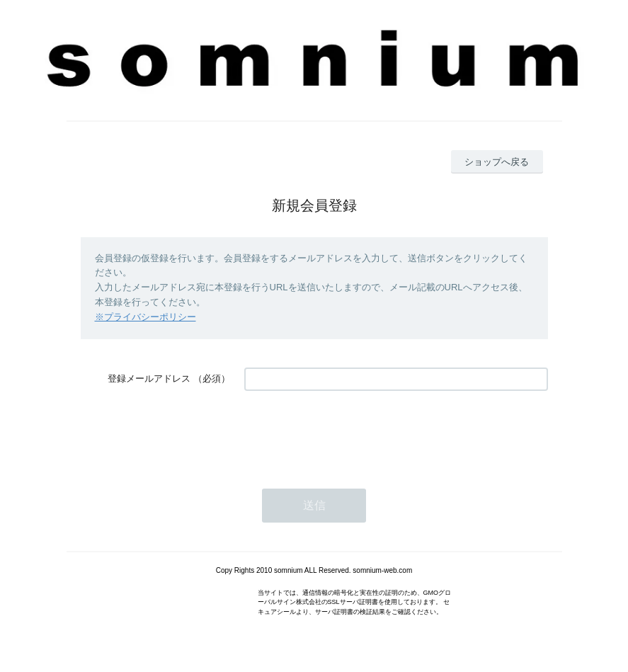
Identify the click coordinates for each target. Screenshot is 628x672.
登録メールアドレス (149, 378)
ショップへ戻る (497, 162)
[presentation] (352, 433)
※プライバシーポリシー (145, 317)
